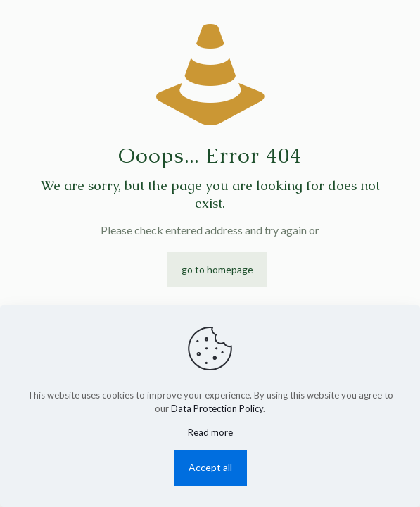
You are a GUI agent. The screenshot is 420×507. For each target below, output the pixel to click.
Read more (210, 432)
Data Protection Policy (217, 408)
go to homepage (217, 269)
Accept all (210, 467)
